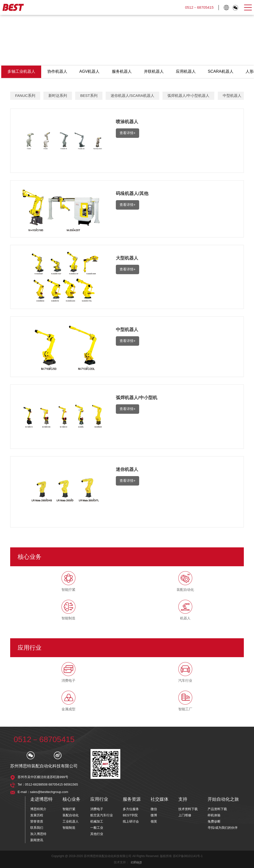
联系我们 (37, 828)
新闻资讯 (37, 840)
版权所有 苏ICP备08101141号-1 (181, 856)
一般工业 (97, 828)
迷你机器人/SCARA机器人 (132, 96)
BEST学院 (130, 815)
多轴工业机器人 (21, 72)
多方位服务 (131, 809)
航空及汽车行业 (102, 815)
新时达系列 (58, 96)
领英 (154, 821)
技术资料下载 (188, 809)
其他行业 (97, 834)
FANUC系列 (25, 96)
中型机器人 (232, 96)
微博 (154, 815)
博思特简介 (38, 809)
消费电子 (97, 809)
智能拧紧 (69, 809)
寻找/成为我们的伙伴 (223, 828)
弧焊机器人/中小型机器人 (188, 96)
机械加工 (97, 821)
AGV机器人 (90, 72)
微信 (154, 809)
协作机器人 (58, 72)
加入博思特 (38, 834)
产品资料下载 (217, 809)
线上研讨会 (131, 821)
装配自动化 (71, 815)
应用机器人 (187, 72)
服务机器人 (123, 72)
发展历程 (37, 815)
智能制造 (69, 828)
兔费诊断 (214, 821)
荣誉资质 (37, 821)
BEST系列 (89, 96)
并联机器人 (155, 72)
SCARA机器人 (222, 72)
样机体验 (214, 815)
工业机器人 (71, 821)
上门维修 (185, 815)
